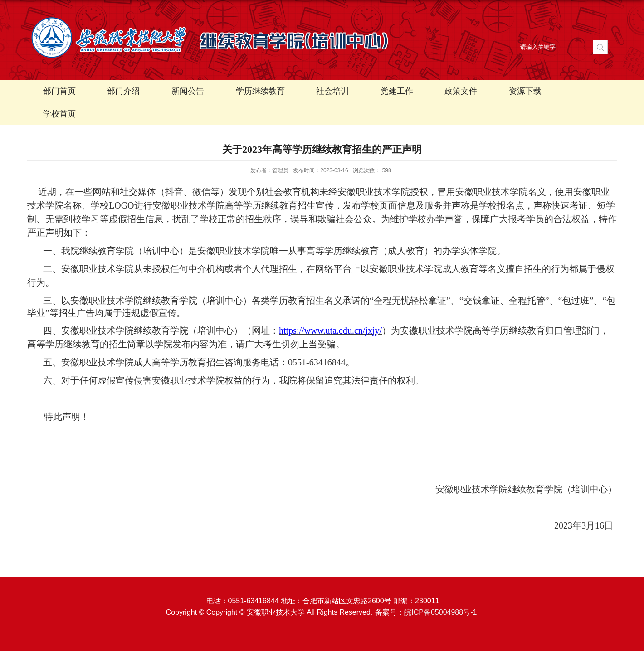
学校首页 (59, 114)
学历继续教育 (260, 91)
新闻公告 (188, 91)
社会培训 (332, 91)
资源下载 (525, 91)
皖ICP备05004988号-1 (440, 612)
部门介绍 (123, 91)
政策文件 (461, 91)
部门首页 (59, 91)
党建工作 (397, 91)
